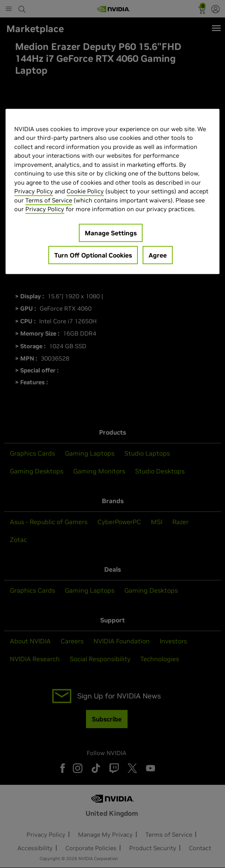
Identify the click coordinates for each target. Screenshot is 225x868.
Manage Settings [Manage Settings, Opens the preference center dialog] (111, 233)
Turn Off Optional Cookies (93, 255)
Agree (158, 255)
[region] (113, 191)
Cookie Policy (85, 191)
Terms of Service (49, 200)
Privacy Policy (34, 191)
